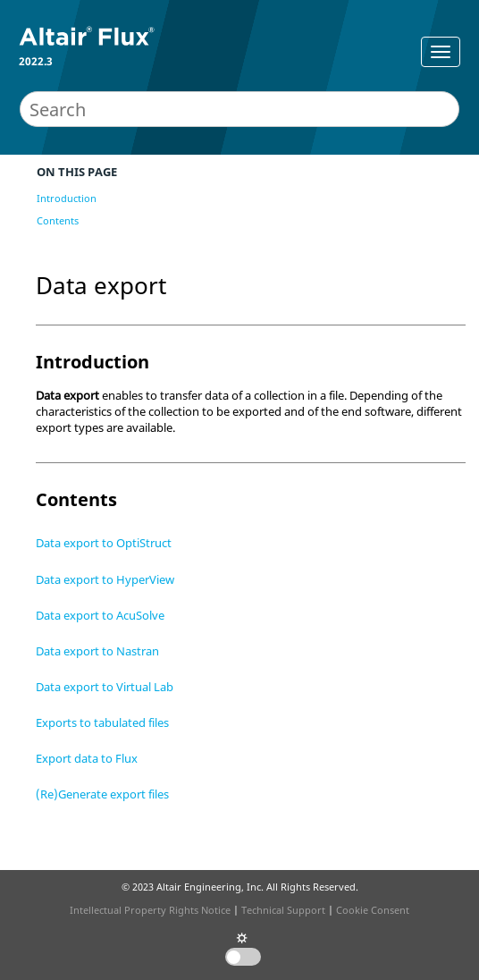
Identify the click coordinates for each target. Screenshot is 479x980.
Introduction (67, 198)
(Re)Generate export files (102, 794)
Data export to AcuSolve (100, 615)
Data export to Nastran (97, 651)
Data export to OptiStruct (104, 543)
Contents (58, 220)
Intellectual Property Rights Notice (150, 910)
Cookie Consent (373, 910)
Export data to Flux (87, 758)
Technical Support (283, 910)
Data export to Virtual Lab (105, 687)
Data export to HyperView (105, 579)
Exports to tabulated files (102, 722)
